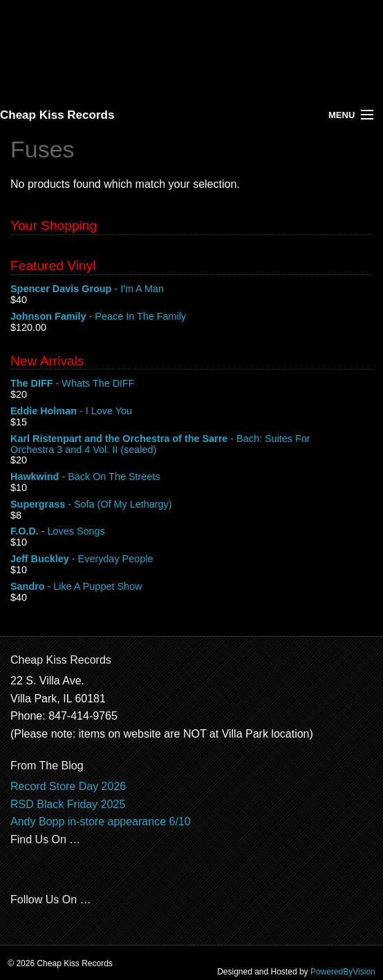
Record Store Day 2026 (68, 786)
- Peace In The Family (192, 317)
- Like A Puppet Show (192, 587)
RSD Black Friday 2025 (68, 804)
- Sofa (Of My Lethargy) (192, 505)
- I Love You (192, 412)
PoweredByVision (343, 972)
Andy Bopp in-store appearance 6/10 (101, 822)
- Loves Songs (192, 532)
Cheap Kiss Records (57, 115)
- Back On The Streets (192, 477)
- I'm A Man (192, 289)
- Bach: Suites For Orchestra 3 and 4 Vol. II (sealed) (192, 445)
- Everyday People (192, 559)
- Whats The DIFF (192, 384)
